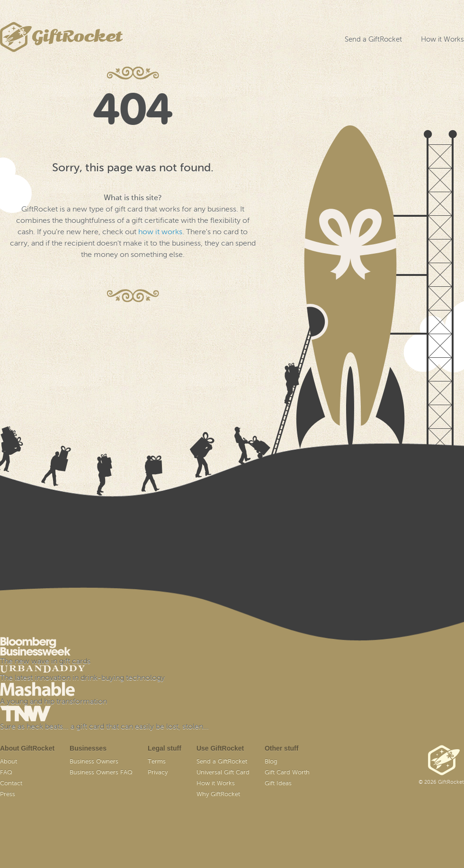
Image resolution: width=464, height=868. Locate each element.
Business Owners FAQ (101, 773)
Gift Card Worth (287, 773)
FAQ (6, 773)
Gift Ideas (278, 784)
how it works (160, 232)
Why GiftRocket (218, 794)
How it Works (442, 40)
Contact (11, 784)
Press (8, 794)
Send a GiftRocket (373, 40)
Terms (157, 762)
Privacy (158, 773)
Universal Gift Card (223, 773)
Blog (271, 762)
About (9, 762)
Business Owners (94, 762)
